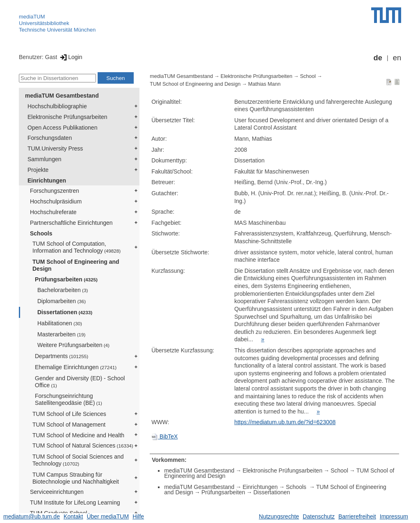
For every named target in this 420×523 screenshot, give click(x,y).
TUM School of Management (69, 425)
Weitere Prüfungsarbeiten (73, 345)
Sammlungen (45, 159)
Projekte (38, 170)
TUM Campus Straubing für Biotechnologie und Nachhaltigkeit (76, 478)
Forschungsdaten (50, 138)
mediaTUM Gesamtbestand (62, 96)
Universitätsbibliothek (44, 23)
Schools (41, 233)
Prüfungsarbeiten (66, 279)
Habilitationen (60, 323)
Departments (62, 356)
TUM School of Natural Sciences (83, 445)
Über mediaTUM (108, 516)
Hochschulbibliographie (57, 106)
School (308, 76)
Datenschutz (319, 516)
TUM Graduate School (58, 513)
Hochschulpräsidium (56, 201)
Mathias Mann (264, 84)
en (397, 58)
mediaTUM (32, 17)
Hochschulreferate (53, 212)
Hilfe (138, 516)
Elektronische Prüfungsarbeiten (67, 117)
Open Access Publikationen (62, 128)
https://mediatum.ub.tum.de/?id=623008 (285, 422)
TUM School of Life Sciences (69, 414)
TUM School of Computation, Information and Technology (76, 247)
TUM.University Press (55, 148)
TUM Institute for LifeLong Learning (75, 502)
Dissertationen (65, 312)
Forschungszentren (55, 191)
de (378, 58)
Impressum (394, 516)
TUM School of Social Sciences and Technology (78, 460)
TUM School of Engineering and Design (76, 265)
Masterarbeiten (61, 334)
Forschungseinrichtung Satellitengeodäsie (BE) (68, 399)
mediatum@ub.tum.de (32, 516)
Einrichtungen (47, 180)
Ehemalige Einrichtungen (76, 367)
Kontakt (73, 516)
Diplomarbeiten (62, 301)
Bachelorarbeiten (63, 290)
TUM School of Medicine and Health (78, 435)
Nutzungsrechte (279, 516)
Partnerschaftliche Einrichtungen (71, 223)
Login (70, 57)
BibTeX (164, 436)
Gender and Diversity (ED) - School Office (80, 382)
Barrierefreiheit (357, 516)
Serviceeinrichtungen (57, 492)
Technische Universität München (57, 30)
